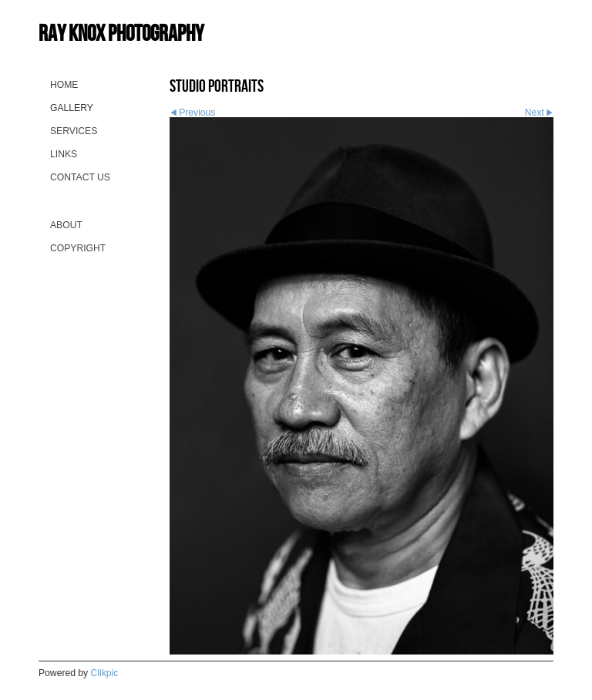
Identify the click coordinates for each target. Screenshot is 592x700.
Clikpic (105, 673)
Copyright (78, 248)
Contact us (80, 177)
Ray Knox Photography (121, 33)
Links (64, 154)
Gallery (72, 108)
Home (64, 85)
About (66, 225)
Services (74, 131)
